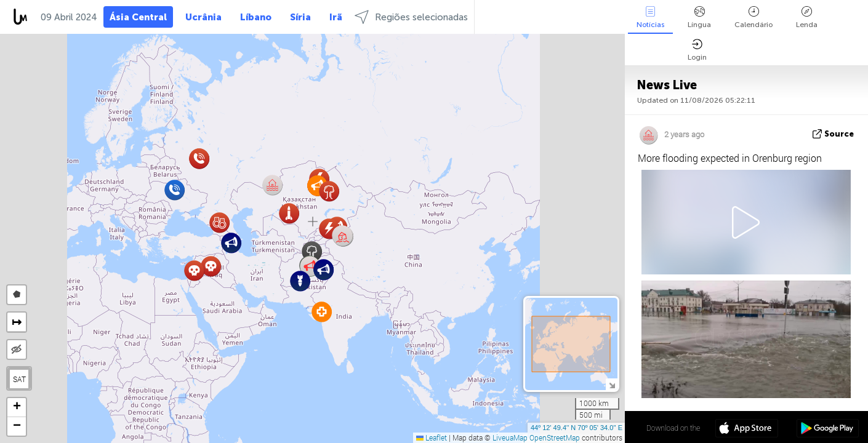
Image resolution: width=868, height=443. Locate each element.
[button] (343, 236)
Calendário (753, 18)
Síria (300, 17)
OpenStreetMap (555, 437)
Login (697, 50)
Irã (336, 17)
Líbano (256, 17)
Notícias (650, 18)
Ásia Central (138, 17)
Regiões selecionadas (411, 17)
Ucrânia (203, 17)
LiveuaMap (510, 437)
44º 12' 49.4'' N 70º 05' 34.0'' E (577, 428)
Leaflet (432, 437)
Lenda (807, 18)
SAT (19, 379)
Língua (699, 18)
